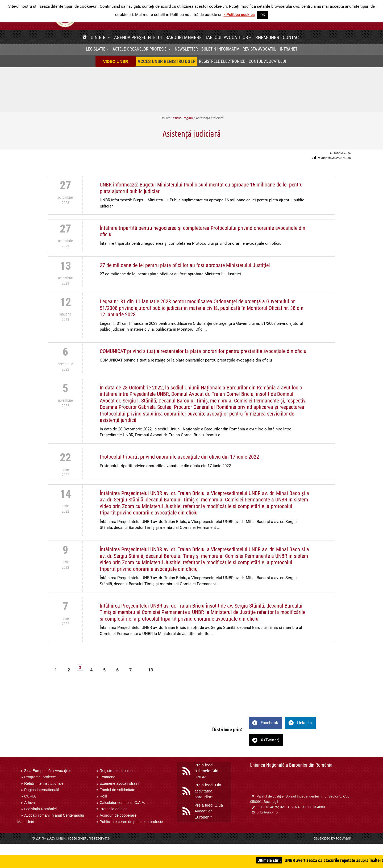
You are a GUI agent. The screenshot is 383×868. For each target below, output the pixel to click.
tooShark (344, 838)
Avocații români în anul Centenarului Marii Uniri (51, 819)
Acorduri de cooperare (118, 815)
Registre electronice (116, 771)
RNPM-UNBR (267, 37)
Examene (108, 777)
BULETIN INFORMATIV (220, 49)
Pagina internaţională (42, 790)
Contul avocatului (267, 61)
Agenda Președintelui (138, 37)
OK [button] (263, 15)
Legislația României (40, 809)
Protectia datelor (113, 809)
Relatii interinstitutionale (44, 783)
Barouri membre (184, 37)
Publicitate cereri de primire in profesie (131, 822)
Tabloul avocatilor (227, 37)
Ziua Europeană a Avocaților (48, 771)
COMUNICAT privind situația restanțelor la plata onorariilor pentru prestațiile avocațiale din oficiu (203, 351)
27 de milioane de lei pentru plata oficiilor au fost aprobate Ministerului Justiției (185, 265)
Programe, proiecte (40, 777)
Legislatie (96, 49)
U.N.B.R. (99, 37)
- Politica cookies (239, 15)
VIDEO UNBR (115, 61)
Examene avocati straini (120, 783)
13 (151, 670)
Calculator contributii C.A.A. (122, 803)
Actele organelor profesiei (140, 49)
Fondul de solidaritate (118, 790)
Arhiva (30, 803)
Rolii (103, 796)
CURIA (30, 796)
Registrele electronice (222, 61)
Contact (292, 37)
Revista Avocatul (259, 49)
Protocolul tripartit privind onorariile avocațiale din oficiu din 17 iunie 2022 (179, 457)
